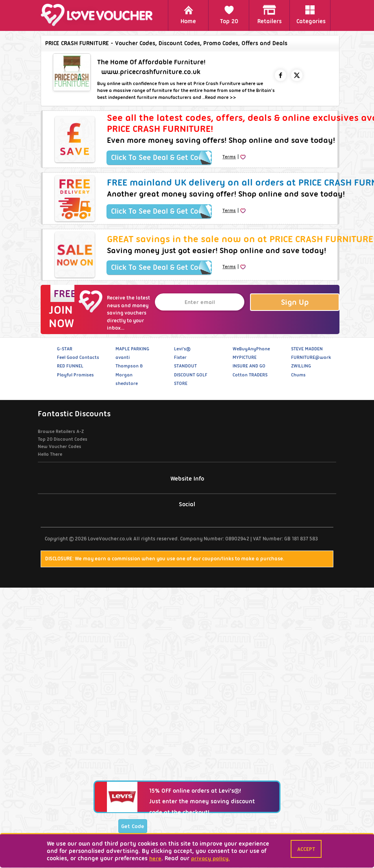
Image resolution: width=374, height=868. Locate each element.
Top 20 (229, 15)
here (155, 858)
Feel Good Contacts (78, 357)
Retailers (270, 15)
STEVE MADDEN (307, 349)
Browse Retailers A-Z (61, 431)
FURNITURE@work (311, 357)
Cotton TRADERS (250, 375)
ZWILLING (301, 366)
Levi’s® (182, 349)
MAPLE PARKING (132, 349)
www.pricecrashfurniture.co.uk (151, 72)
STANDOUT (185, 366)
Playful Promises (75, 375)
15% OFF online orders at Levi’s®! (195, 831)
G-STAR (65, 349)
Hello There (50, 454)
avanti (123, 357)
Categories (311, 15)
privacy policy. (210, 858)
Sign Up (295, 302)
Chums (298, 375)
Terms (229, 157)
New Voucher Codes (60, 446)
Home (188, 15)
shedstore (127, 383)
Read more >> (221, 97)
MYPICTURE (245, 357)
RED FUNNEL (70, 366)
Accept (306, 849)
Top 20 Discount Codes (63, 439)
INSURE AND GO (249, 366)
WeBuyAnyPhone (251, 349)
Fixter (180, 357)
